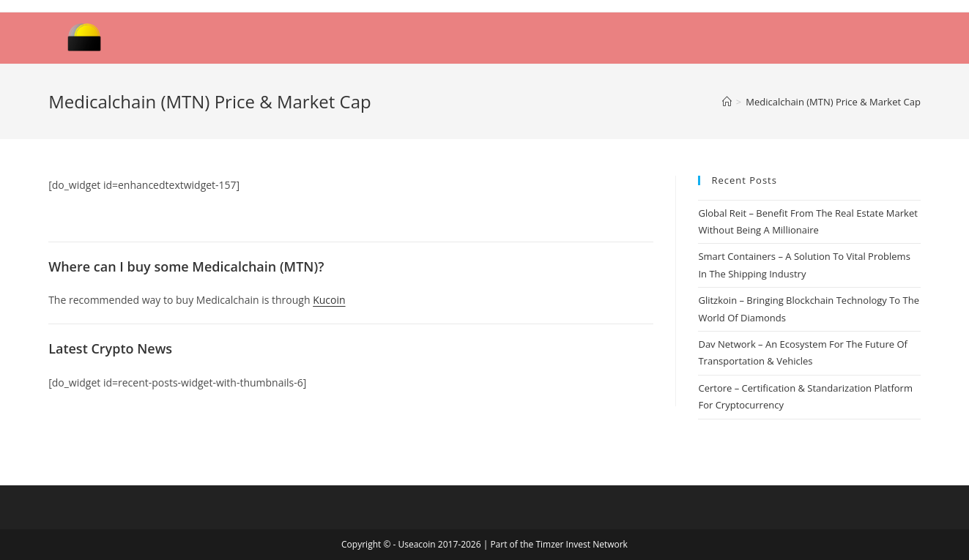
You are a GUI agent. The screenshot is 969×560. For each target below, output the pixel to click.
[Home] (727, 102)
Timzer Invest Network (581, 544)
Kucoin (329, 300)
